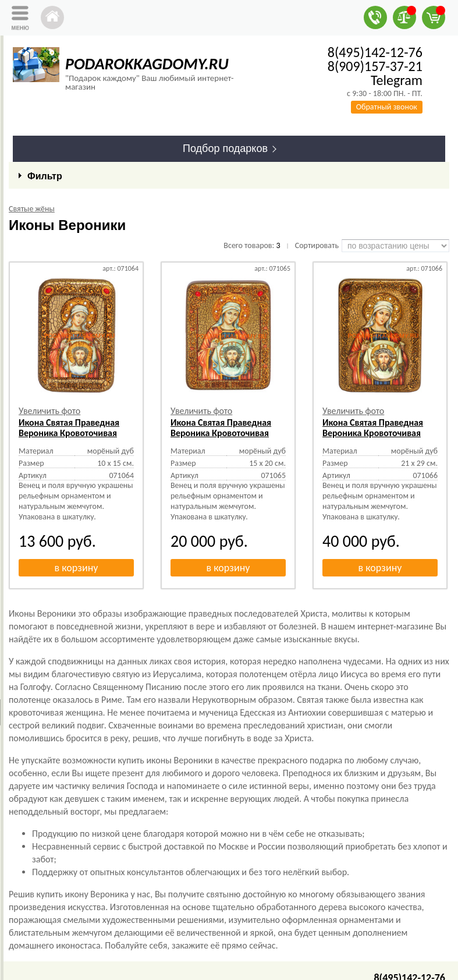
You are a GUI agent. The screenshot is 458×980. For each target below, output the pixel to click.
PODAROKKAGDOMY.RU (147, 64)
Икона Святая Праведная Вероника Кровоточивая (69, 428)
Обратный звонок (387, 107)
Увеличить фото (49, 411)
